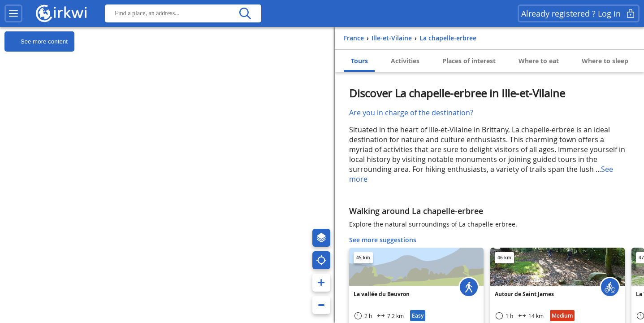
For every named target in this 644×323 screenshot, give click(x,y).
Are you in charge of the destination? (411, 113)
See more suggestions (383, 240)
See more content (36, 42)
